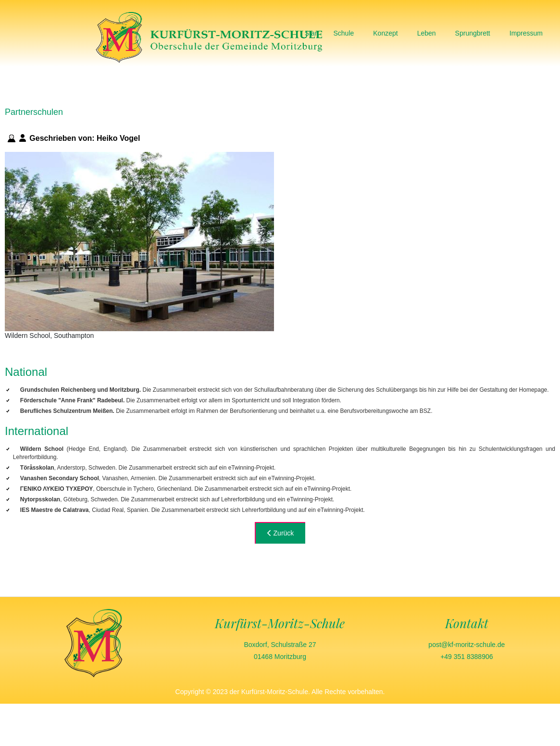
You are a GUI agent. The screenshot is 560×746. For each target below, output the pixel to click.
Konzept (385, 33)
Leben (427, 33)
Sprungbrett (473, 33)
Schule (343, 33)
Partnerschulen (34, 112)
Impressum (526, 33)
